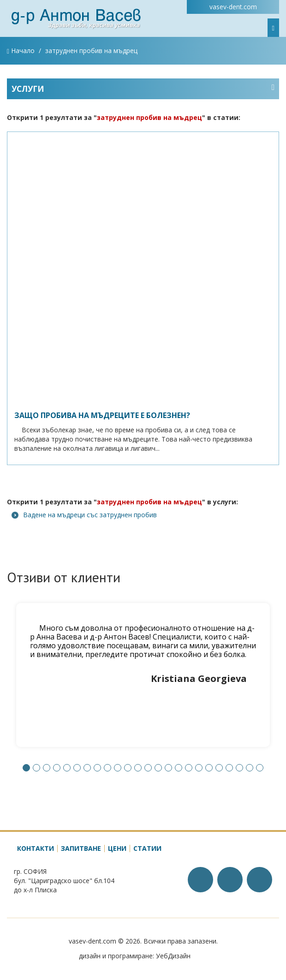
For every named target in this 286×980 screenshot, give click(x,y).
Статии (147, 848)
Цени (117, 848)
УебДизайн (173, 956)
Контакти (36, 848)
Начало (21, 51)
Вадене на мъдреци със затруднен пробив (84, 515)
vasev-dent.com (233, 7)
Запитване (81, 848)
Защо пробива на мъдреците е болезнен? (102, 415)
